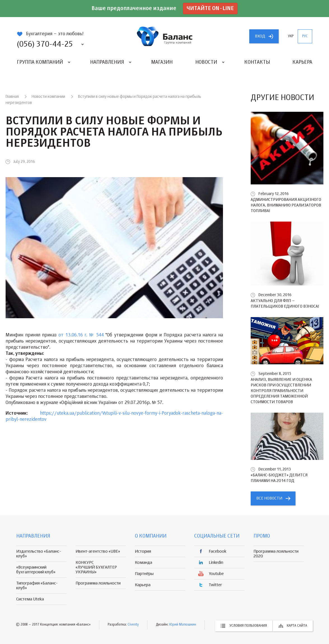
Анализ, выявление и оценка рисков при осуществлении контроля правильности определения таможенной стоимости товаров (281, 391)
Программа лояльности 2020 (276, 554)
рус (305, 36)
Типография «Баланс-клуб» (37, 586)
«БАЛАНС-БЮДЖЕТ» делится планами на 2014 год (279, 478)
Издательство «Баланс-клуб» (39, 554)
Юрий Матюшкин (183, 625)
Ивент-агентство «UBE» (98, 551)
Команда (144, 563)
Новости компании (48, 97)
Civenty (133, 625)
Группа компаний (40, 62)
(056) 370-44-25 (45, 44)
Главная (12, 97)
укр (291, 36)
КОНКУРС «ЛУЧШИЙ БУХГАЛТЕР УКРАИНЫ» (96, 567)
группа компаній (164, 36)
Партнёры (144, 574)
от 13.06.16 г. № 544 (81, 335)
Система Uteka (30, 599)
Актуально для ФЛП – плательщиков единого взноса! (285, 304)
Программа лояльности (98, 583)
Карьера (302, 62)
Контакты (257, 62)
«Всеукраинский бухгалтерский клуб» (36, 570)
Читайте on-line (210, 9)
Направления (107, 62)
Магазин (162, 62)
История (143, 551)
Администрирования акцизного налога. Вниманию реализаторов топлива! (286, 205)
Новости (206, 62)
